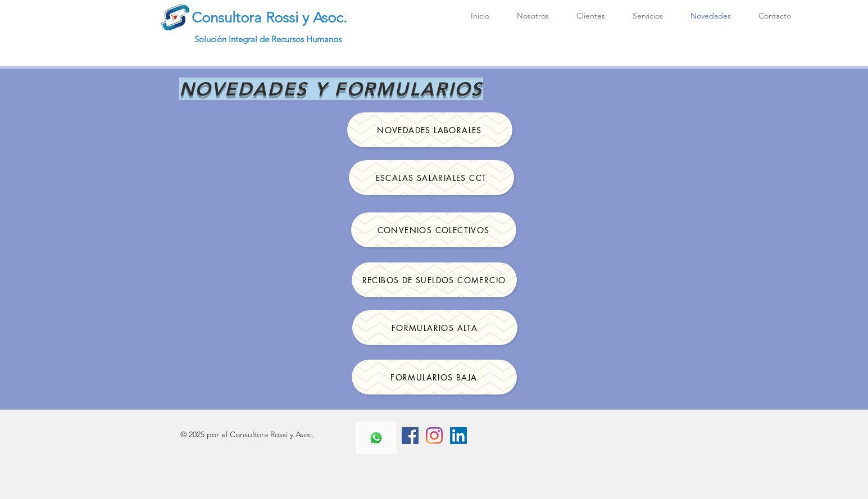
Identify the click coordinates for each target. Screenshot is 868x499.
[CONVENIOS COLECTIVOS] (434, 230)
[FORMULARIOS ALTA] (435, 328)
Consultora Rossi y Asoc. (269, 18)
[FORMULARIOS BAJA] (434, 377)
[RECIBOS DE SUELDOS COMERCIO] (434, 280)
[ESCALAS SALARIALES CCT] (431, 178)
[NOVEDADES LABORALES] (430, 130)
